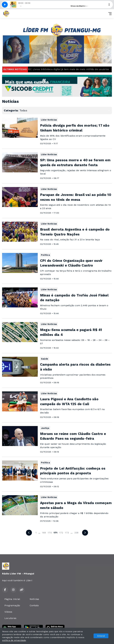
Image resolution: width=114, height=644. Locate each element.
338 (76, 533)
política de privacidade (14, 640)
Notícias (34, 599)
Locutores (10, 618)
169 (44, 533)
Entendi (101, 636)
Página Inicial (12, 599)
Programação (12, 605)
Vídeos (8, 612)
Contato (34, 605)
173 (67, 533)
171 (56, 533)
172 (61, 533)
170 (50, 533)
